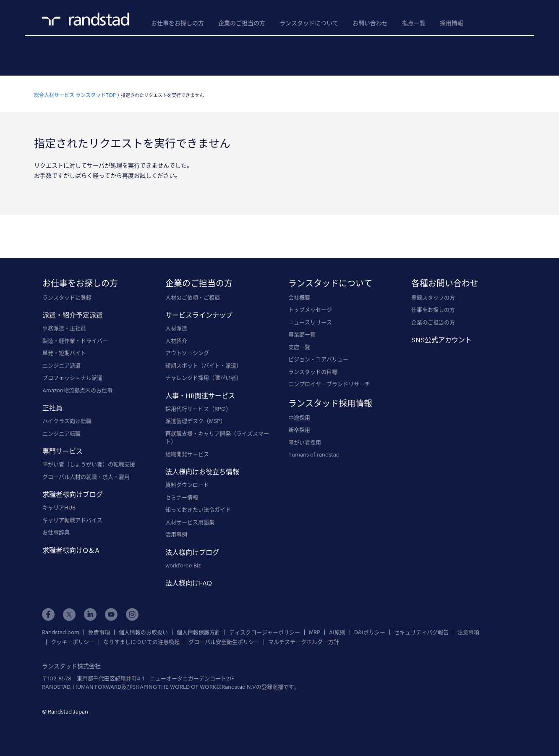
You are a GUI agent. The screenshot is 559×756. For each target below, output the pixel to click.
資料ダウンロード (187, 482)
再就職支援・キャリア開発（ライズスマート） (217, 435)
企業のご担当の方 (242, 23)
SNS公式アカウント (441, 337)
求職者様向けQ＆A (71, 547)
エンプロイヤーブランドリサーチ (329, 381)
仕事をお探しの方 (433, 307)
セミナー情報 (182, 495)
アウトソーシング (187, 350)
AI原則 (337, 630)
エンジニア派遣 (61, 363)
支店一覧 (299, 344)
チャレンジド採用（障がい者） (204, 375)
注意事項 (468, 630)
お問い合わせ (370, 23)
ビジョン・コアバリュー (318, 357)
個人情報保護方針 (199, 630)
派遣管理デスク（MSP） (196, 418)
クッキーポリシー (73, 639)
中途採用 (299, 415)
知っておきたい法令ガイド (198, 507)
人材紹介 (176, 338)
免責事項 (99, 630)
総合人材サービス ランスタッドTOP (75, 92)
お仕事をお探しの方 (178, 23)
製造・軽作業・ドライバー (75, 338)
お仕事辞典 (56, 530)
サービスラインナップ (199, 312)
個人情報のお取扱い (143, 630)
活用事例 (176, 532)
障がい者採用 (305, 440)
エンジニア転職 (61, 431)
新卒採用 (299, 427)
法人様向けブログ (192, 550)
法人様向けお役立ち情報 (202, 469)
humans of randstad (314, 452)
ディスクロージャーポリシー (265, 630)
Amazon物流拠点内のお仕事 (77, 388)
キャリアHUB (59, 505)
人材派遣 (176, 325)
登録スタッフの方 (433, 295)
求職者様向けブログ (73, 492)
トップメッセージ (310, 307)
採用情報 (452, 23)
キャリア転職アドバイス (72, 517)
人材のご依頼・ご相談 (193, 295)
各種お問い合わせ (445, 281)
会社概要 (299, 295)
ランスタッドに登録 (67, 295)
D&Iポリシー (370, 630)
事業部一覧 (302, 332)
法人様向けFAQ (189, 580)
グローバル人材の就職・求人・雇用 (86, 474)
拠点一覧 (414, 23)
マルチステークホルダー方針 (304, 639)
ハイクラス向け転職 (67, 418)
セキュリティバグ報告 (421, 630)
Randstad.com (61, 630)
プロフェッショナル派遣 (72, 375)
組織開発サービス (187, 451)
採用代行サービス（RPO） (198, 406)
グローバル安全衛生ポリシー (224, 639)
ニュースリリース (310, 320)
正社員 (52, 405)
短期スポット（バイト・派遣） (204, 363)
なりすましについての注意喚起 (141, 639)
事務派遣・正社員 (64, 325)
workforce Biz (183, 563)
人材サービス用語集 (190, 520)
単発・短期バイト (64, 350)
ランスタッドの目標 (313, 369)
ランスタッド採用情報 (330, 401)
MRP (315, 630)
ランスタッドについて (309, 23)
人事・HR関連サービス (200, 393)
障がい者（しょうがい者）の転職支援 (89, 462)
